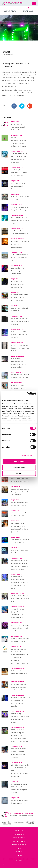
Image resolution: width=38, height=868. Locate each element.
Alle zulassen (19, 461)
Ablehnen (19, 473)
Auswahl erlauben (19, 467)
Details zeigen (27, 455)
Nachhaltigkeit (19, 838)
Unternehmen (19, 834)
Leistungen (19, 831)
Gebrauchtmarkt (19, 845)
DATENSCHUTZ (19, 860)
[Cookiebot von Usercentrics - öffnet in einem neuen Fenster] (27, 393)
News (20, 855)
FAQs (19, 848)
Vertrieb (6, 52)
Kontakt (19, 852)
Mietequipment (19, 841)
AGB (27, 859)
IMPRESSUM (33, 859)
